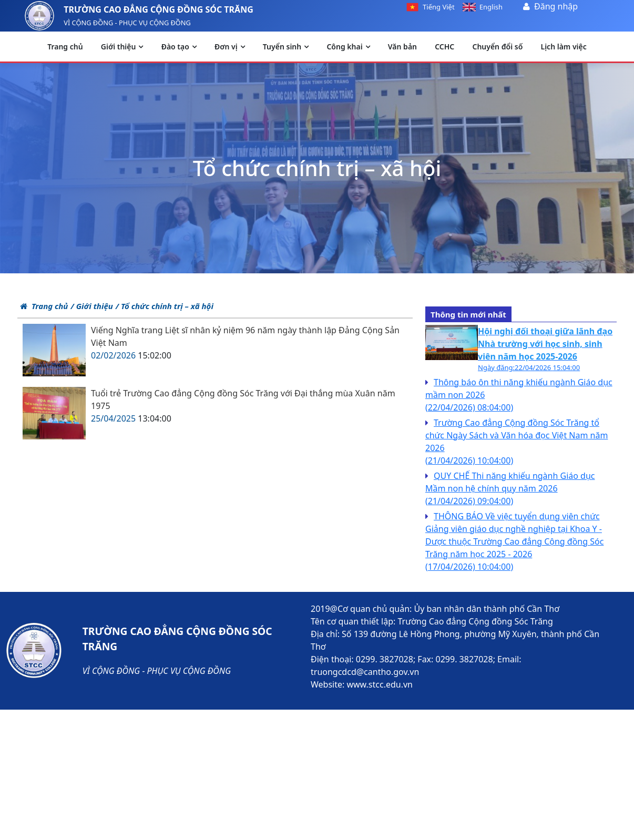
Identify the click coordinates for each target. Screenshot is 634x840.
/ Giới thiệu (91, 306)
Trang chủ (44, 306)
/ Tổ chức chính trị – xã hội (165, 306)
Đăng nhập (556, 6)
